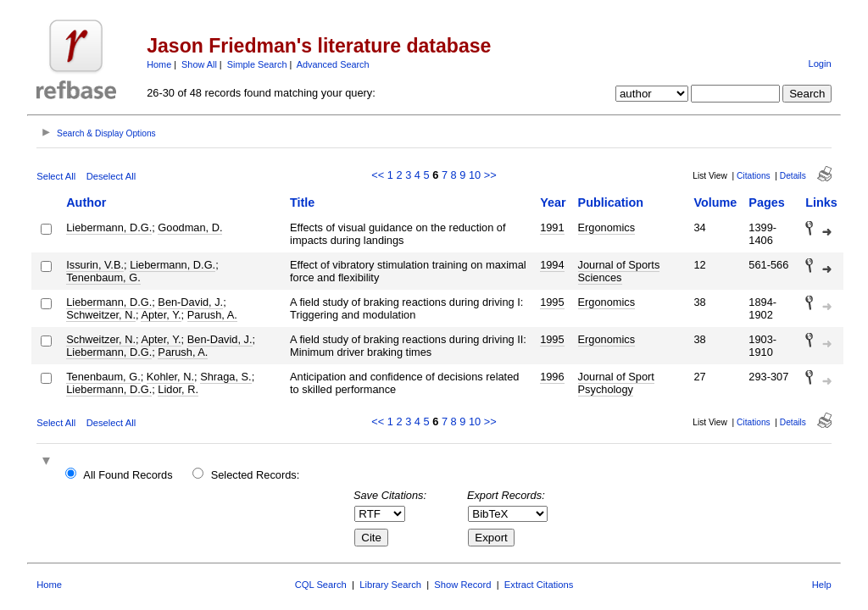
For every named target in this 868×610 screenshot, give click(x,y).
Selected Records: (256, 475)
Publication (611, 202)
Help (822, 585)
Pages (766, 202)
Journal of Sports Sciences (619, 271)
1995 (552, 302)
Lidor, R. (178, 389)
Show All (199, 64)
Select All (56, 176)
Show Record (462, 585)
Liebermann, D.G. (109, 227)
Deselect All (111, 176)
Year (553, 202)
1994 (552, 265)
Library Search (390, 585)
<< (378, 175)
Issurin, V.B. (95, 265)
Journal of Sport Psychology (616, 383)
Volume (715, 202)
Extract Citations (539, 585)
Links (821, 202)
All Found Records (128, 475)
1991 (552, 227)
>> (490, 175)
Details (793, 176)
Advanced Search (333, 64)
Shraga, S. (225, 377)
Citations (754, 176)
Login (819, 64)
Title (302, 202)
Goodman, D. (190, 227)
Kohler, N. (170, 377)
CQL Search (321, 585)
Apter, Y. (161, 315)
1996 (552, 377)
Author (86, 202)
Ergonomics (607, 227)
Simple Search (257, 64)
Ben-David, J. (190, 302)
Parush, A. (212, 315)
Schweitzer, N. (101, 315)
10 (475, 175)
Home (159, 64)
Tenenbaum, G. (103, 277)
